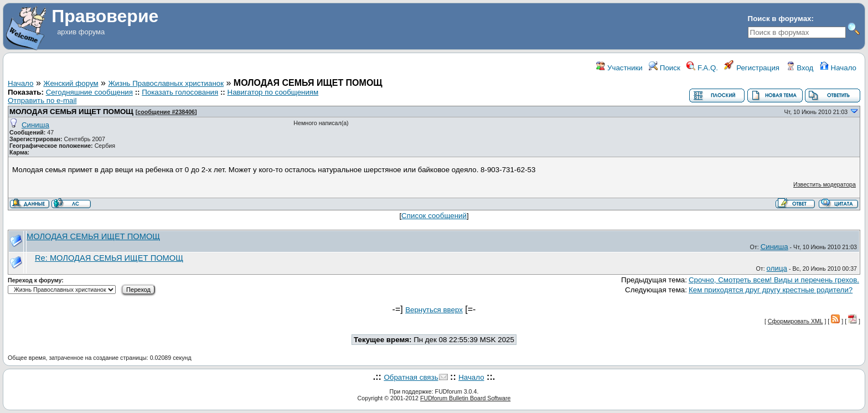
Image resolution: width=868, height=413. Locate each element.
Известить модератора (825, 184)
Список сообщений (434, 216)
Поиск (665, 68)
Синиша (35, 125)
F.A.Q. (702, 68)
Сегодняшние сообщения (89, 92)
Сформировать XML (795, 321)
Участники (619, 68)
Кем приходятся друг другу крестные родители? (771, 290)
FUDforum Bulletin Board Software (465, 398)
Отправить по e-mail (42, 100)
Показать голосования (180, 92)
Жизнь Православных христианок (166, 83)
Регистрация (752, 68)
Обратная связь (411, 377)
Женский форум (71, 83)
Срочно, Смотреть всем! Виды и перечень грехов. (774, 280)
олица (777, 268)
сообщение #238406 (166, 112)
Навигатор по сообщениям (273, 92)
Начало (838, 68)
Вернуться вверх (434, 310)
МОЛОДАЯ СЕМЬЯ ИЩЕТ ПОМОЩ (71, 112)
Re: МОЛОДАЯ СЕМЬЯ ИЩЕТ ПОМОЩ (109, 258)
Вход (800, 68)
